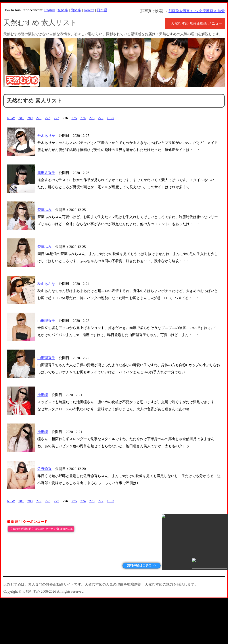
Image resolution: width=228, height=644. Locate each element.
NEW (11, 118)
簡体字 (76, 10)
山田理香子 (46, 321)
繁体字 (63, 10)
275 (74, 118)
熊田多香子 (46, 173)
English (50, 10)
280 (30, 118)
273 (92, 118)
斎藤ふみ (44, 210)
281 (21, 118)
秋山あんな (46, 284)
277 (56, 118)
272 (101, 118)
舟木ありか (46, 136)
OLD (110, 118)
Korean (89, 10)
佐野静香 (44, 469)
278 (48, 118)
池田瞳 (43, 395)
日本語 (102, 10)
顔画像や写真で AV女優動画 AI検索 (197, 11)
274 (83, 118)
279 (39, 118)
